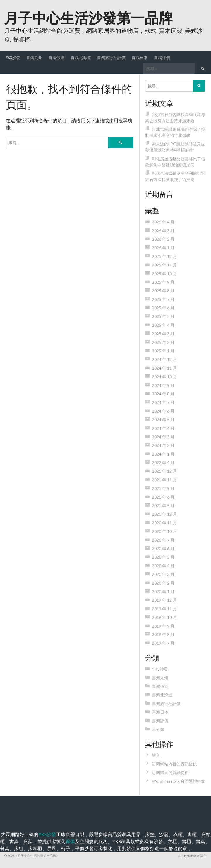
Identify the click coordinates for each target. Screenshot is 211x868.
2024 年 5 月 (163, 420)
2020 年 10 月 (164, 531)
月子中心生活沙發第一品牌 (88, 17)
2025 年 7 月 (163, 299)
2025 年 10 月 (164, 274)
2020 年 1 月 (163, 591)
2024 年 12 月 (164, 359)
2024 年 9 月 (163, 385)
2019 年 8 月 (163, 634)
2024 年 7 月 (163, 402)
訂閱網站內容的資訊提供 (174, 764)
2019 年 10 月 (164, 617)
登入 (156, 755)
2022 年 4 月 (163, 463)
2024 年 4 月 (163, 428)
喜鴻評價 (162, 57)
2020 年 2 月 (163, 583)
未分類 (158, 729)
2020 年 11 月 (164, 523)
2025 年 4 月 (163, 325)
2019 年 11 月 (164, 609)
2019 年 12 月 (164, 600)
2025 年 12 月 (164, 256)
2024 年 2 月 (163, 445)
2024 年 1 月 (163, 454)
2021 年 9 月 (163, 488)
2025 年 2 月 (163, 342)
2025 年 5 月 (163, 316)
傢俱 (70, 841)
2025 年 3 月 (163, 334)
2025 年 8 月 (163, 291)
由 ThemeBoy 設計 (193, 856)
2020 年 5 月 (163, 557)
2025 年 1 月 (163, 351)
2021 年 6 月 (163, 497)
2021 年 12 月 (164, 471)
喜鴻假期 (56, 57)
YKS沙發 (13, 57)
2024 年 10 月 (164, 377)
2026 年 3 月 (163, 231)
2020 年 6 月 (163, 548)
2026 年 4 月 (163, 222)
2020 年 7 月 (163, 540)
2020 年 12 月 (164, 514)
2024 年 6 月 (163, 411)
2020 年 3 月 (163, 574)
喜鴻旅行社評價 (111, 57)
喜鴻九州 (34, 57)
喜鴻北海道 (81, 57)
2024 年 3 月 (163, 437)
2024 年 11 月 (164, 368)
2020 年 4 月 (163, 566)
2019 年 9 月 (163, 626)
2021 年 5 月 (163, 506)
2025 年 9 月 (163, 282)
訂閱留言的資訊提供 (170, 773)
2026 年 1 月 (163, 248)
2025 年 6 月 (163, 308)
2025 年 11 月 (164, 265)
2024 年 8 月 (163, 394)
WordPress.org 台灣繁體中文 (179, 781)
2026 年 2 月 (163, 239)
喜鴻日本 (140, 57)
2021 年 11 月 (164, 480)
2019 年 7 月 (163, 643)
